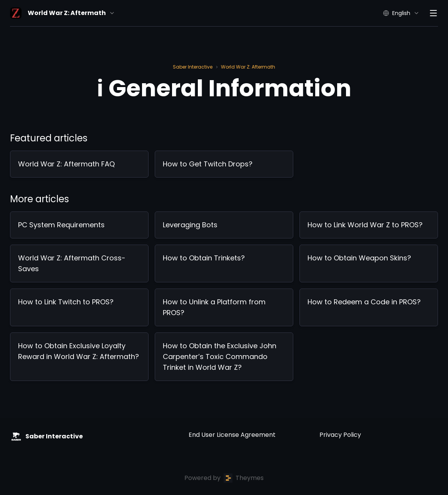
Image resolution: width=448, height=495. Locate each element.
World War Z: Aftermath (248, 67)
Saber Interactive (193, 67)
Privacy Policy (340, 435)
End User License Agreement (232, 435)
